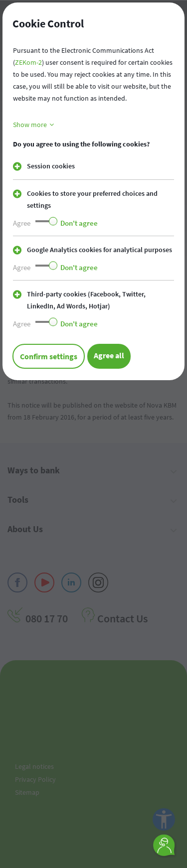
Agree (22, 223)
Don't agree (79, 223)
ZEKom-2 (28, 62)
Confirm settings (49, 356)
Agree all (109, 355)
